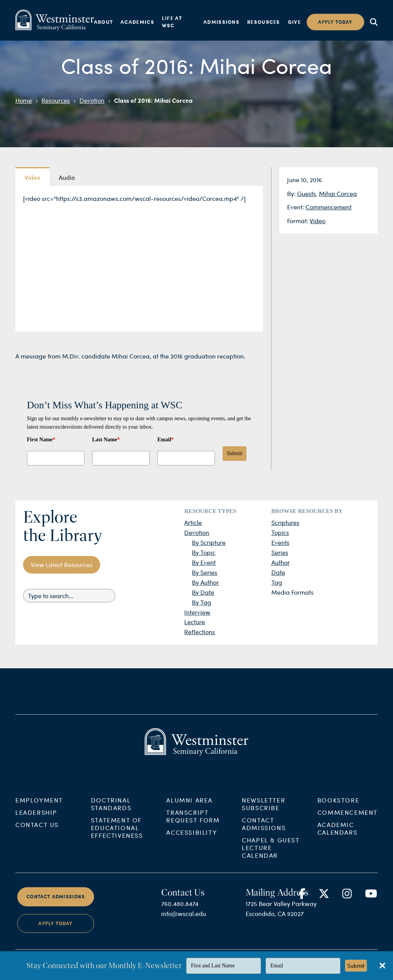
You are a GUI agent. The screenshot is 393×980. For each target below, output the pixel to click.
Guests (306, 193)
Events (280, 542)
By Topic (204, 552)
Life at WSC (172, 22)
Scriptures (285, 522)
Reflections (200, 632)
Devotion (92, 100)
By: (292, 193)
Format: (298, 221)
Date (278, 572)
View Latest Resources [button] (62, 565)
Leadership (36, 819)
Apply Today (55, 930)
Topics (280, 532)
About (104, 22)
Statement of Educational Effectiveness (117, 834)
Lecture (195, 622)
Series (280, 552)
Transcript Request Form (193, 823)
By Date (203, 592)
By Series (205, 572)
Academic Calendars (337, 835)
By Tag (201, 602)
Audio (67, 177)
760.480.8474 (180, 910)
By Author (205, 582)
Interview (197, 612)
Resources (264, 22)
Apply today (335, 22)
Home (24, 100)
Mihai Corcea (338, 193)
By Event (204, 562)
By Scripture (209, 542)
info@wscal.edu (184, 920)
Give (294, 22)
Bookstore (338, 807)
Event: (296, 207)
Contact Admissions (264, 830)
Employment (39, 807)
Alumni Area (189, 807)
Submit (234, 453)
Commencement (329, 207)
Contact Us (37, 831)
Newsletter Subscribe (263, 810)
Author (281, 562)
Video (318, 221)
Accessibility (192, 839)
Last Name (106, 440)
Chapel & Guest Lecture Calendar (271, 854)
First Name (41, 440)
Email (166, 440)
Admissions (221, 22)
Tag (277, 582)
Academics (137, 22)
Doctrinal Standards (111, 810)
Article (193, 522)
